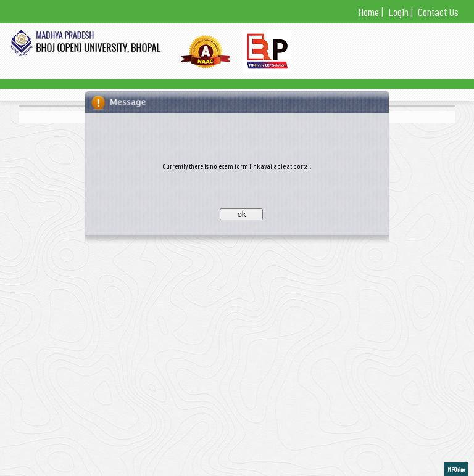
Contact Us (437, 12)
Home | (371, 12)
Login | (399, 12)
